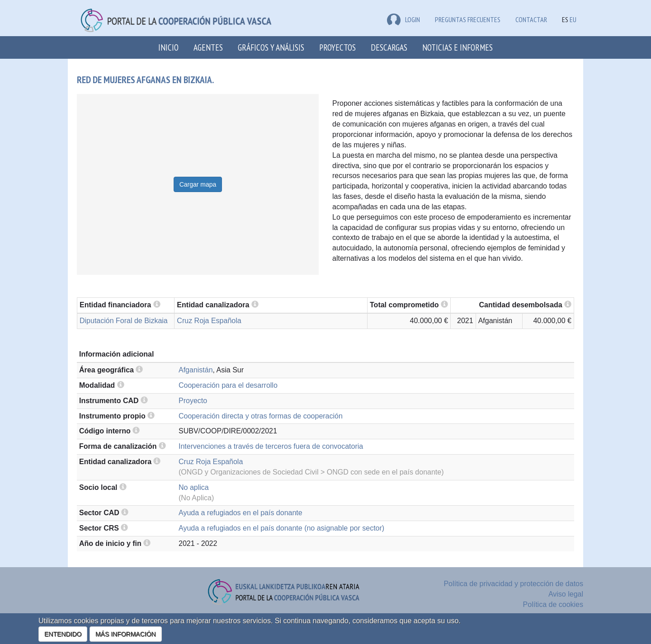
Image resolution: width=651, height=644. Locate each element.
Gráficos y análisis (271, 47)
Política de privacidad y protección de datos (513, 584)
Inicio (168, 47)
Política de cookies (553, 604)
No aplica (194, 487)
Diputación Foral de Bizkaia (124, 321)
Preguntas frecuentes (468, 19)
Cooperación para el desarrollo (228, 385)
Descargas (389, 47)
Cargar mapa (198, 184)
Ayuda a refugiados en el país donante (241, 513)
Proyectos (337, 47)
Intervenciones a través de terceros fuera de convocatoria (271, 446)
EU (573, 19)
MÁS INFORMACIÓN (126, 634)
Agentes (208, 47)
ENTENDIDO (63, 634)
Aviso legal (566, 594)
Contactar (531, 19)
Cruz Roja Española (209, 321)
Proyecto (193, 401)
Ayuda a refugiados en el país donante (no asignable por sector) (281, 528)
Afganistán (196, 370)
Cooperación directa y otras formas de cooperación (261, 416)
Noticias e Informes (458, 47)
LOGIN (403, 19)
